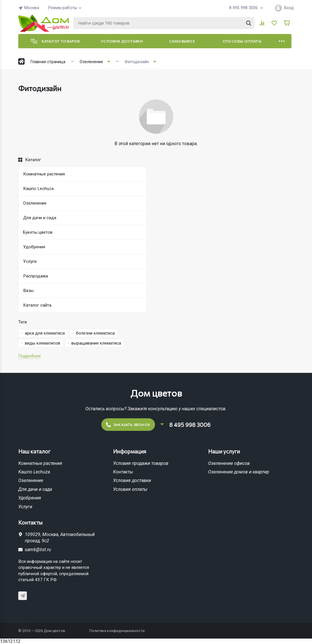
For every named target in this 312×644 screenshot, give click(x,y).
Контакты (123, 472)
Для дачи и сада (35, 489)
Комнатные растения (40, 463)
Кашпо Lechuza (34, 472)
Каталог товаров (55, 41)
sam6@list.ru (38, 550)
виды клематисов (43, 343)
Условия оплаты (130, 489)
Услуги (25, 507)
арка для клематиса (45, 333)
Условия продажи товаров (141, 463)
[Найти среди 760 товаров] (164, 23)
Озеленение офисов (229, 463)
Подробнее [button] (30, 356)
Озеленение (31, 480)
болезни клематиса (95, 333)
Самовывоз (182, 41)
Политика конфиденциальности (117, 631)
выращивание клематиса (96, 343)
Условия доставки (122, 41)
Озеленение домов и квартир (239, 472)
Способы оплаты (242, 41)
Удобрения (30, 498)
